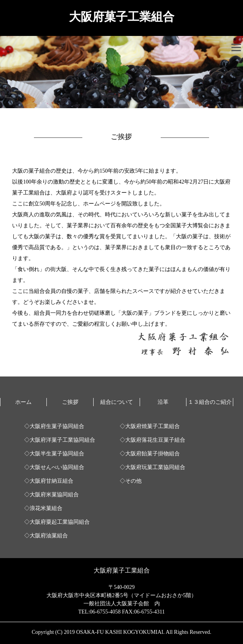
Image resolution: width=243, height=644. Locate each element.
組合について (117, 402)
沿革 (163, 402)
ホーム (23, 402)
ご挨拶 (70, 402)
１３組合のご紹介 (210, 402)
